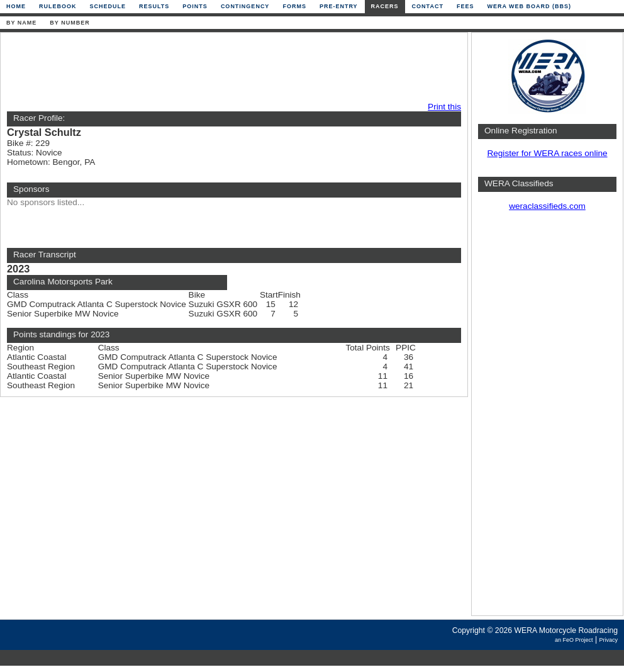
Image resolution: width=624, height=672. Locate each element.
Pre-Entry (339, 6)
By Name (21, 23)
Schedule (108, 6)
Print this (444, 107)
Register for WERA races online (547, 153)
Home (16, 6)
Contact (428, 6)
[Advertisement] (231, 67)
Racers (385, 6)
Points (195, 6)
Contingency (245, 6)
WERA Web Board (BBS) (529, 6)
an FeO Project (574, 640)
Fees (465, 6)
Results (154, 6)
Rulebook (58, 6)
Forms (294, 6)
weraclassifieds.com (547, 206)
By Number (70, 23)
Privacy (608, 640)
